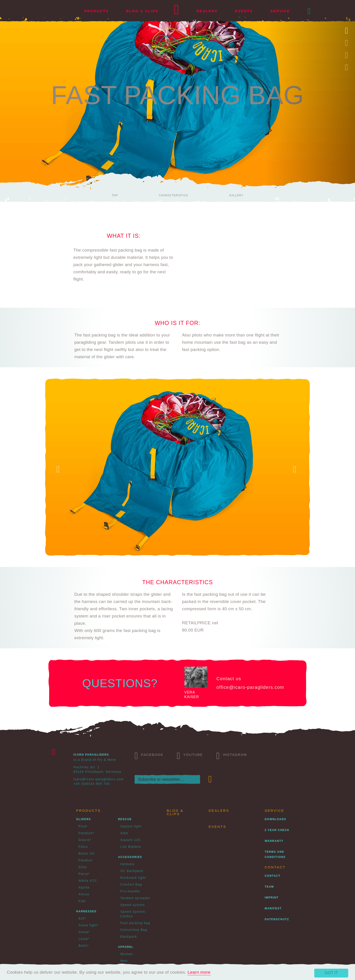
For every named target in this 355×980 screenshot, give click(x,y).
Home (177, 11)
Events (244, 11)
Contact (273, 876)
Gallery (236, 195)
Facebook (149, 755)
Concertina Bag (134, 930)
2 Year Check (277, 830)
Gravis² (85, 840)
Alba (124, 833)
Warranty (274, 841)
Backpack (129, 937)
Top (115, 195)
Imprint (272, 898)
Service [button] (280, 11)
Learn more (199, 972)
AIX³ (82, 918)
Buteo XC (87, 853)
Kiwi (82, 901)
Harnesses (86, 911)
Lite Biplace (131, 847)
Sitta (83, 867)
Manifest (273, 908)
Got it (331, 973)
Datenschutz (277, 919)
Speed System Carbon (133, 914)
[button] (309, 11)
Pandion (86, 860)
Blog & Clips (142, 11)
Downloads (275, 819)
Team (269, 887)
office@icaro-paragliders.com (250, 687)
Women (127, 954)
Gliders (84, 819)
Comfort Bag (131, 884)
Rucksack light (133, 878)
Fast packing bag (135, 923)
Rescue (125, 819)
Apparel (126, 947)
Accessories (130, 857)
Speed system (133, 905)
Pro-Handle (130, 891)
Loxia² (84, 939)
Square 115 (130, 840)
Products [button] (96, 11)
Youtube (190, 755)
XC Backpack (132, 871)
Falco (83, 847)
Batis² (84, 946)
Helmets (128, 864)
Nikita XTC (88, 881)
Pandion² (86, 833)
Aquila (84, 887)
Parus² (84, 874)
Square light (131, 826)
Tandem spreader (136, 898)
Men (124, 961)
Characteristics (173, 195)
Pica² (83, 826)
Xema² (84, 932)
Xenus (84, 894)
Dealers (207, 11)
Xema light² (89, 925)
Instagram (231, 755)
